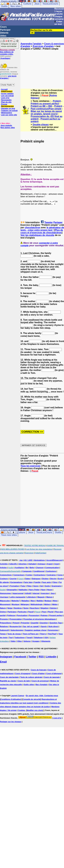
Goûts (47, 586)
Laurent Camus (17, 696)
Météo (55, 604)
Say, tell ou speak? (31, 626)
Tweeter (49, 222)
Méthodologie (37, 604)
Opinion (53, 608)
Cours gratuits (9, 530)
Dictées (45, 579)
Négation (45, 608)
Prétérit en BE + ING (41, 106)
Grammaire (56, 586)
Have (43, 590)
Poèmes (44, 615)
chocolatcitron (32, 228)
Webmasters (7, 113)
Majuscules (5, 601)
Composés (27, 571)
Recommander (7, 106)
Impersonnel (18, 593)
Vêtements (46, 641)
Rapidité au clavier (8, 681)
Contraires (51, 575)
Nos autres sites (8, 128)
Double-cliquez (41, 125)
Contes (29, 575)
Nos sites (16, 6)
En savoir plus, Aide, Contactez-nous (42, 696)
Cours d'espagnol (23, 673)
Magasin (41, 597)
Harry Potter (34, 590)
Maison (49, 597)
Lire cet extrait (7, 96)
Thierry (43, 634)
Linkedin (51, 657)
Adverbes (23, 564)
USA (46, 638)
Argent (50, 564)
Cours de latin (24, 681)
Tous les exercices (30, 466)
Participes (12, 612)
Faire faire (28, 582)
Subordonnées (17, 630)
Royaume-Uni (16, 626)
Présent (16, 623)
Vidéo (13, 641)
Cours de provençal (40, 681)
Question (44, 623)
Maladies (25, 601)
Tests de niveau (14, 634)
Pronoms (4, 619)
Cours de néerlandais (9, 677)
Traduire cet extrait (9, 111)
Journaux (4, 597)
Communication (52, 568)
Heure (50, 590)
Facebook (20, 657)
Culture (27, 4)
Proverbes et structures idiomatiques (40, 619)
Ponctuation (22, 615)
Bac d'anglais (41, 685)
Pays (44, 612)
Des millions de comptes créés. (7, 52)
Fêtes (29, 586)
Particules (22, 612)
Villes (19, 641)
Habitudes (23, 590)
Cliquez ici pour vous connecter (9, 45)
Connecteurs (19, 575)
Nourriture (35, 608)
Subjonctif (5, 630)
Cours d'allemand (54, 673)
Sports (44, 626)
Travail (29, 638)
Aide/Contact (7, 91)
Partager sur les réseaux (11, 722)
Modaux (48, 601)
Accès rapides (7, 94)
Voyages (36, 641)
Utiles (3, 36)
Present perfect (56, 615)
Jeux (37, 4)
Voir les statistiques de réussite (37, 235)
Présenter (25, 623)
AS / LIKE (28, 560)
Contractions (39, 575)
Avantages (5, 58)
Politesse (11, 615)
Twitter (32, 657)
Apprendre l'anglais (31, 44)
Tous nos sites (9, 535)
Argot (57, 564)
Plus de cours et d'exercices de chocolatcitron (42, 231)
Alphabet (32, 564)
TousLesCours (50, 4)
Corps (60, 575)
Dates (28, 579)
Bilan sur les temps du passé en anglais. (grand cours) (46, 113)
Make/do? (16, 601)
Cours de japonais (52, 677)
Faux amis (46, 582)
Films (55, 582)
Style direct (53, 626)
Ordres (3, 612)
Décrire (53, 579)
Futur (23, 586)
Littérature (31, 597)
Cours (3, 27)
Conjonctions (6, 575)
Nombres (18, 608)
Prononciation (16, 619)
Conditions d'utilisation (11, 699)
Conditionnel (39, 571)
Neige (10, 608)
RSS (41, 657)
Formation (15, 586)
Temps (3, 634)
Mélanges (25, 604)
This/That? (52, 634)
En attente (4, 582)
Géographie (12, 590)
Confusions (51, 571)
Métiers (47, 604)
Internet (36, 593)
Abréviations (39, 560)
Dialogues (36, 579)
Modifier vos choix (35, 710)
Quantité (35, 623)
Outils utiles (29, 685)
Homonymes (6, 593)
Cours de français (39, 670)
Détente (4, 33)
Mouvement (5, 604)
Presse (4, 104)
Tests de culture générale (31, 677)
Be (27, 568)
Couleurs (4, 579)
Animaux (41, 564)
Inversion (45, 593)
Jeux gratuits (6, 125)
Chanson (40, 568)
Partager (58, 222)
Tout (11, 638)
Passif (31, 612)
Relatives (4, 626)
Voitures (27, 641)
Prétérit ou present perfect (45, 104)
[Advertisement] (42, 67)
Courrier (13, 579)
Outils (4, 6)
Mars (33, 601)
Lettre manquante (17, 597)
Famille (37, 582)
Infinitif (28, 593)
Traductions (19, 638)
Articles (3, 568)
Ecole (60, 579)
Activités (4, 564)
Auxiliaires (19, 568)
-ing (21, 560)
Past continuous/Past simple (46, 109)
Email (3, 662)
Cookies (22, 710)
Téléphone (38, 638)
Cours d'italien (38, 673)
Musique (15, 604)
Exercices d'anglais (43, 46)
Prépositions (6, 623)
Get (42, 586)
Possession (34, 615)
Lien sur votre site (9, 115)
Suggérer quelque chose (36, 630)
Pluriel (51, 612)
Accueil (4, 89)
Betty (32, 568)
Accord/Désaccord (54, 560)
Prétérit (57, 101)
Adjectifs (13, 564)
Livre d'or (5, 98)
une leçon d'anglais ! (8, 77)
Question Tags (56, 623)
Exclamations (16, 582)
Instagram (6, 657)
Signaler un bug (8, 108)
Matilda (40, 601)
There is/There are (30, 634)
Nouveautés (6, 100)
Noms (26, 608)
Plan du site (6, 102)
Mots (55, 601)
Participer (5, 30)
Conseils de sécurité (32, 699)
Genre (36, 586)
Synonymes (53, 630)
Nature (3, 608)
